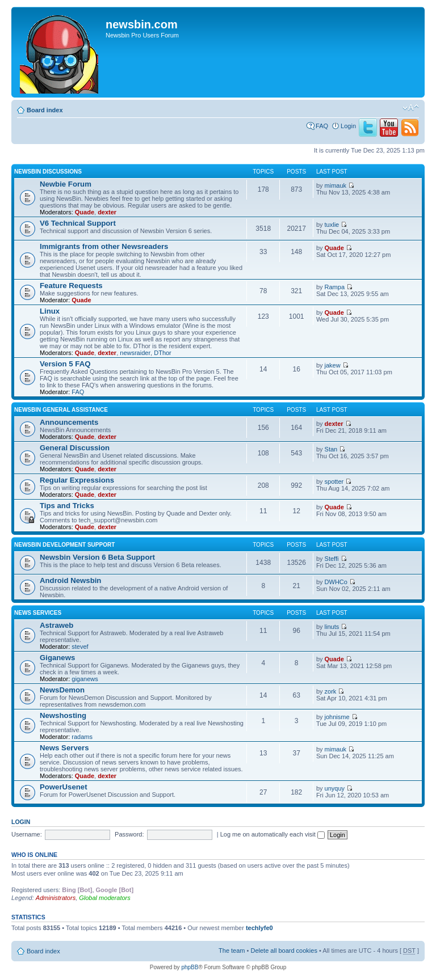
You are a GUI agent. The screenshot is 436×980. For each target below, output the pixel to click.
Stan (331, 449)
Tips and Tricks (67, 506)
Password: (129, 834)
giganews (85, 679)
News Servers (64, 748)
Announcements (69, 422)
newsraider (135, 353)
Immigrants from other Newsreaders (104, 246)
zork (331, 691)
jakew (333, 365)
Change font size (411, 108)
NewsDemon (62, 690)
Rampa (335, 287)
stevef (80, 647)
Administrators (56, 898)
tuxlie (332, 225)
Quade (85, 212)
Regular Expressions (77, 480)
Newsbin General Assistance (61, 410)
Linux (50, 311)
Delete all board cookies (284, 951)
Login (348, 126)
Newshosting (63, 715)
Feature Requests (71, 286)
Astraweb (56, 625)
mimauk (336, 185)
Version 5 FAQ (65, 364)
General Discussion (75, 448)
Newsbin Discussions (48, 172)
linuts (332, 627)
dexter (107, 212)
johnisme (337, 717)
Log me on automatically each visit (272, 834)
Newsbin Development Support (64, 545)
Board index (45, 110)
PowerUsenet (64, 787)
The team (232, 951)
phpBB (190, 967)
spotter (334, 481)
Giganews (57, 658)
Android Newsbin (70, 580)
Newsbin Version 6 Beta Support (97, 557)
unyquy (335, 788)
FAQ (322, 126)
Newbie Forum (66, 184)
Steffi (332, 559)
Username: (27, 834)
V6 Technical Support (78, 223)
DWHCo (336, 582)
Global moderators (105, 898)
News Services (38, 613)
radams (82, 737)
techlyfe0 (259, 928)
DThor (163, 353)
